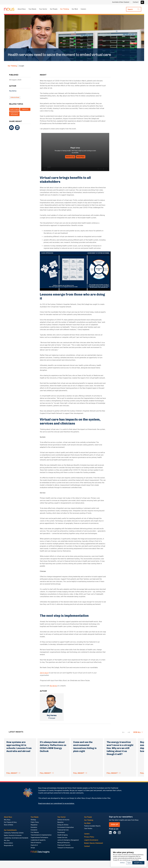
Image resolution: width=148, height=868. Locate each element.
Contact (136, 2)
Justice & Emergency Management (68, 840)
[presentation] (123, 732)
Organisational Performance (14, 114)
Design (33, 848)
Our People (54, 9)
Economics (34, 827)
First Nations (35, 833)
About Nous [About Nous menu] (22, 9)
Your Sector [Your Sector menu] (43, 9)
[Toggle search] (134, 9)
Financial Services (63, 830)
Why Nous (7, 820)
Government (61, 833)
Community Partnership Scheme (14, 833)
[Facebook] (11, 128)
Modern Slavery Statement (94, 843)
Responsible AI (9, 846)
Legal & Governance (91, 840)
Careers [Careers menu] (83, 9)
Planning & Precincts (64, 845)
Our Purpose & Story (10, 822)
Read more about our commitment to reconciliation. (56, 804)
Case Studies (88, 829)
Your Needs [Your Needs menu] (32, 9)
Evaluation (34, 830)
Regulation (34, 825)
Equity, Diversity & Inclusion (13, 835)
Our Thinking (65, 9)
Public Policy (35, 822)
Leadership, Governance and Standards (16, 838)
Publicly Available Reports (92, 826)
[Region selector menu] (121, 2)
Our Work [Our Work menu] (75, 9)
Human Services (62, 838)
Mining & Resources (64, 843)
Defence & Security (63, 820)
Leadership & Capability (38, 840)
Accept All (138, 863)
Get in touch (44, 673)
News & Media (8, 825)
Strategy (33, 820)
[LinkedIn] (17, 128)
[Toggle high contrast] (142, 2)
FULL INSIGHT (12, 773)
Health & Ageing (14, 109)
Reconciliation (8, 843)
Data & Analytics (36, 843)
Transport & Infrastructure (66, 848)
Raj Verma (13, 91)
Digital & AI (25, 109)
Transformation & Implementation (41, 835)
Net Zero (7, 841)
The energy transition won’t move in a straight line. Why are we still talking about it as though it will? (120, 748)
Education (60, 822)
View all (137, 732)
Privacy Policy (89, 837)
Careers (87, 834)
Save (129, 863)
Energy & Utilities (63, 825)
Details (122, 863)
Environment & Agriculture (66, 827)
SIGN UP (114, 825)
